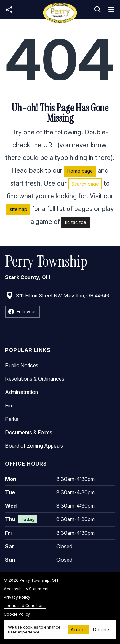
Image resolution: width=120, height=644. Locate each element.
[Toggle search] (98, 10)
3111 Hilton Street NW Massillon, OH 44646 (57, 296)
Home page (80, 171)
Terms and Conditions (25, 606)
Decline (101, 629)
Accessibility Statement (26, 589)
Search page (85, 184)
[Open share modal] (9, 10)
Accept (78, 629)
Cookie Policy (17, 614)
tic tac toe (76, 222)
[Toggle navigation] (111, 10)
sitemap (18, 209)
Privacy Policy (17, 597)
